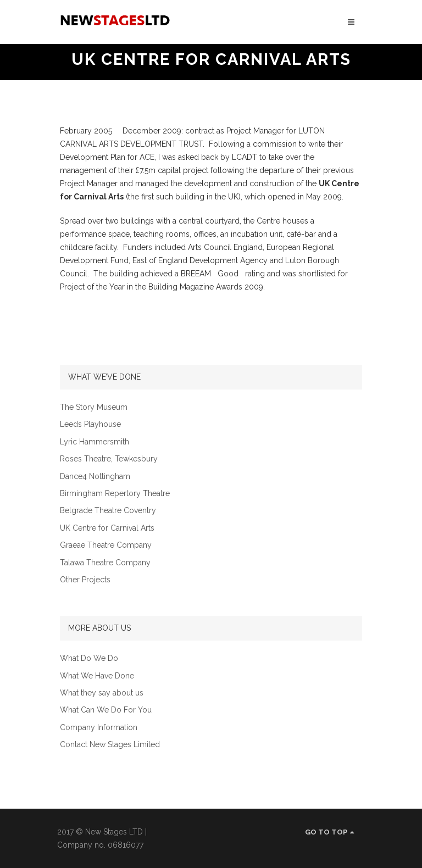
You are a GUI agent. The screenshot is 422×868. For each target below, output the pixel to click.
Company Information (99, 728)
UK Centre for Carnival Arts (107, 528)
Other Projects (85, 580)
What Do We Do (89, 658)
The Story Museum (94, 407)
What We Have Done (97, 676)
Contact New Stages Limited (110, 745)
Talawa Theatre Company (105, 563)
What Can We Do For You (106, 710)
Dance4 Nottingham (95, 477)
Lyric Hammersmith (95, 442)
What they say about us (102, 693)
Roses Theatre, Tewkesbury (109, 459)
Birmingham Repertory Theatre (115, 494)
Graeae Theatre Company (106, 545)
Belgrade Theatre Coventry (108, 511)
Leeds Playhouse (90, 424)
